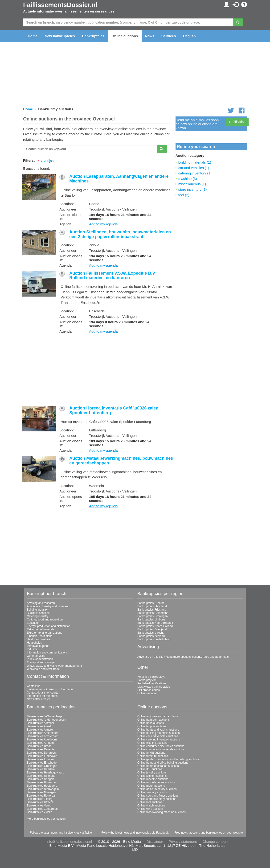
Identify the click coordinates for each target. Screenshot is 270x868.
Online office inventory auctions (157, 789)
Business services (38, 613)
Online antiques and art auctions (158, 716)
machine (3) (188, 179)
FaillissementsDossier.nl (60, 5)
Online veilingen (147, 693)
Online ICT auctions (150, 769)
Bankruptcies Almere (40, 730)
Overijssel (49, 161)
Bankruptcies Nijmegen (41, 792)
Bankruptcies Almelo (40, 726)
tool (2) (184, 195)
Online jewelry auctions (152, 773)
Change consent (215, 841)
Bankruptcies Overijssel (152, 629)
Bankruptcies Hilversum (42, 782)
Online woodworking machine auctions (162, 812)
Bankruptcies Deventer (41, 749)
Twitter (89, 833)
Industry (32, 649)
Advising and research (41, 603)
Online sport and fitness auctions (158, 796)
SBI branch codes (149, 690)
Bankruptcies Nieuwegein (43, 789)
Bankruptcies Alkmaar (41, 723)
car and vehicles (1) (194, 168)
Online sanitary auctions (152, 792)
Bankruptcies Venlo (39, 806)
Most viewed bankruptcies (154, 687)
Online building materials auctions (158, 733)
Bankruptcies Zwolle (39, 812)
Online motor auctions (151, 786)
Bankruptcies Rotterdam (42, 796)
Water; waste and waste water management (54, 666)
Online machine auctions (153, 779)
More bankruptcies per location (46, 819)
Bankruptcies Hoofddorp (42, 786)
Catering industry (38, 616)
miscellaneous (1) (192, 184)
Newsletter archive (39, 699)
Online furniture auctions (153, 756)
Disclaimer (155, 841)
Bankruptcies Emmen (40, 759)
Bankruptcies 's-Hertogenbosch (46, 720)
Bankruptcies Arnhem (40, 743)
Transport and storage (41, 662)
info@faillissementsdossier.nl (69, 841)
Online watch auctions (151, 806)
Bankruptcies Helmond (41, 776)
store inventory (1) (193, 189)
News (150, 36)
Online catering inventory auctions (159, 740)
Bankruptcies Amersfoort (42, 733)
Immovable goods (38, 646)
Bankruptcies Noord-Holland (155, 626)
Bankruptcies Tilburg (40, 799)
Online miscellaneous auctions (156, 782)
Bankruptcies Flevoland (152, 606)
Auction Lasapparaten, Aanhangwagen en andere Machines (119, 179)
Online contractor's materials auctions (161, 749)
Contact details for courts (43, 693)
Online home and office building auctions (163, 763)
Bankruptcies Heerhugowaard (45, 773)
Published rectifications (152, 683)
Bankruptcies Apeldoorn (42, 740)
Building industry (37, 610)
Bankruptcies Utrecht (150, 633)
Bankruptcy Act (147, 680)
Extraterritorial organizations (44, 633)
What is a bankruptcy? (151, 677)
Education (33, 623)
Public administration (40, 659)
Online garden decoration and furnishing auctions (168, 759)
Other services (36, 656)
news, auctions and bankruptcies (202, 833)
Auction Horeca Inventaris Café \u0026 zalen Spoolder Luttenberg (114, 410)
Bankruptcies (93, 36)
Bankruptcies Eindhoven (42, 756)
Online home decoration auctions (158, 766)
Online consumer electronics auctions (161, 746)
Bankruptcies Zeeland (151, 636)
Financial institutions (40, 636)
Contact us (34, 686)
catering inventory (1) (195, 173)
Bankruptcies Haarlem (41, 769)
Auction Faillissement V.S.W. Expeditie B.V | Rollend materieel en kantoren (113, 276)
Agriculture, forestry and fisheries (47, 606)
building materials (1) (195, 162)
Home (33, 36)
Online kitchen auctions (152, 776)
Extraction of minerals (40, 629)
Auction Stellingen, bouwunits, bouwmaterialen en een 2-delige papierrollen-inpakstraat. (120, 234)
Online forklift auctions (151, 753)
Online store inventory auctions (157, 799)
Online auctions (125, 36)
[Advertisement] (97, 370)
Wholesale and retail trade (43, 669)
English (189, 36)
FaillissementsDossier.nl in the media (50, 689)
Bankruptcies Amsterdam (43, 736)
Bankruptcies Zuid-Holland (154, 639)
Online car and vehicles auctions (158, 736)
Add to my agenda (103, 224)
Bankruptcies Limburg (151, 620)
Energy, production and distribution (49, 626)
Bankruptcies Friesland (152, 610)
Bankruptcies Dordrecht (42, 753)
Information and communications (47, 653)
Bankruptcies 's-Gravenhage (45, 716)
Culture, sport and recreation (45, 620)
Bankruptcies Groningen (153, 616)
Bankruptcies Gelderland (153, 613)
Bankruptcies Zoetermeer (43, 809)
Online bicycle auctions (152, 726)
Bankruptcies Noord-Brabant (155, 623)
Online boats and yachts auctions (158, 730)
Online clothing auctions (152, 743)
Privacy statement (183, 841)
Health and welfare (39, 639)
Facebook (162, 833)
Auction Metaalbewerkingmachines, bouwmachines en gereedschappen (121, 461)
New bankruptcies (60, 36)
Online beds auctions (151, 723)
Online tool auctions (150, 802)
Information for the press (42, 696)
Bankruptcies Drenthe (151, 603)
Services (169, 36)
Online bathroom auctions (153, 720)
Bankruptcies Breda (39, 746)
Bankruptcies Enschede (42, 763)
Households (34, 643)
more (177, 657)
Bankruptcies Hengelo (41, 779)
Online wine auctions (150, 809)
